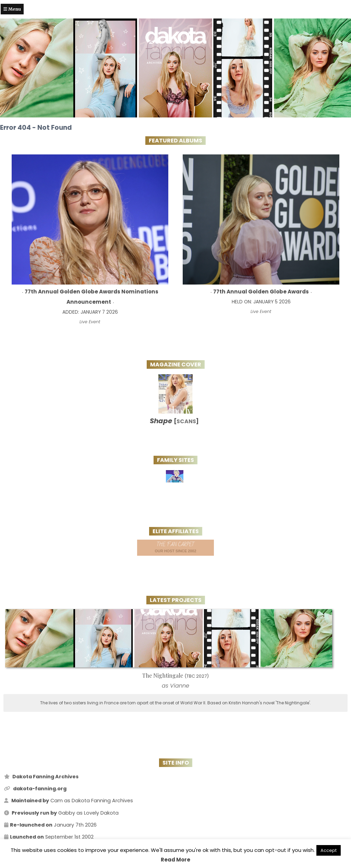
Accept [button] (329, 850)
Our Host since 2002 (175, 547)
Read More (175, 860)
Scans (186, 421)
